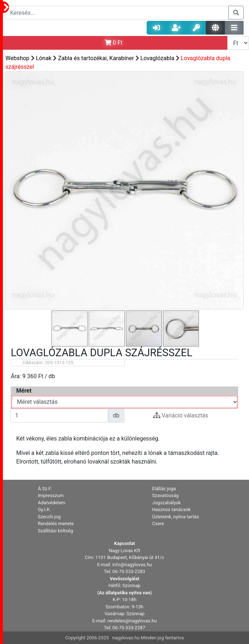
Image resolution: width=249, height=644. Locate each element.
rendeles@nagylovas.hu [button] (132, 621)
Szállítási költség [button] (55, 531)
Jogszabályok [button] (166, 503)
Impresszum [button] (51, 495)
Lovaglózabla (157, 58)
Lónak (44, 58)
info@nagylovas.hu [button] (132, 565)
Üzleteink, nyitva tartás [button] (175, 517)
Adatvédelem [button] (52, 503)
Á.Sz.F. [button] (45, 489)
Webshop (17, 58)
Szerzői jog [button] (49, 517)
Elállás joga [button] (164, 489)
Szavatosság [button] (165, 495)
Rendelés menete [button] (56, 524)
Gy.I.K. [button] (44, 509)
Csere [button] (158, 524)
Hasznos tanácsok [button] (171, 509)
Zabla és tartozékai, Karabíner (96, 58)
